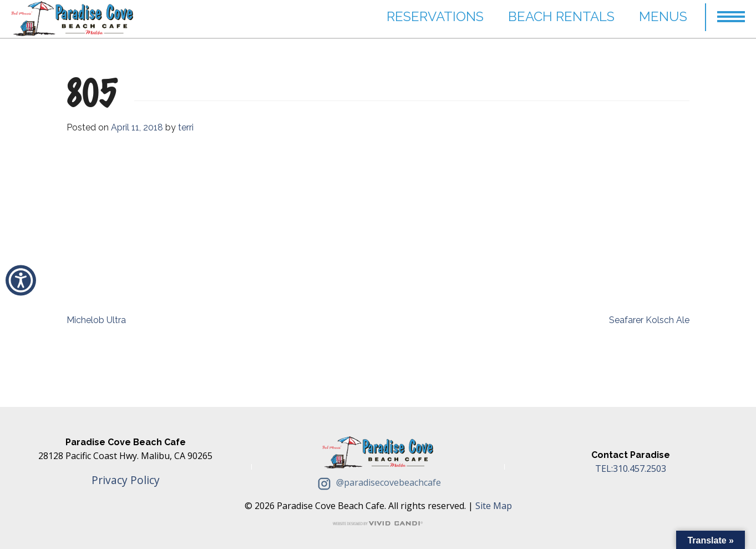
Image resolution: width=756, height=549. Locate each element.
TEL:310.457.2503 (631, 469)
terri (186, 127)
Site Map (494, 506)
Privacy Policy (126, 480)
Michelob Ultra (96, 320)
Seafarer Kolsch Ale (649, 320)
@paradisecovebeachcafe (378, 482)
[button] (21, 280)
